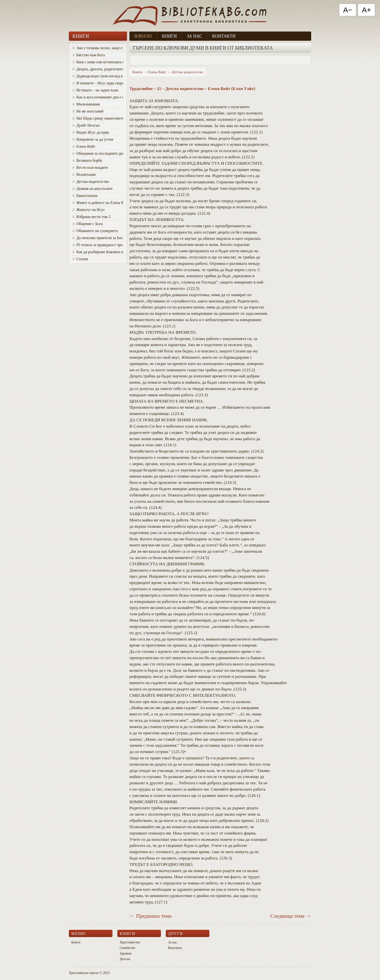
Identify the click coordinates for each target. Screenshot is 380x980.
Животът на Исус (89, 210)
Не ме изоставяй (88, 111)
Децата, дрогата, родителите (98, 69)
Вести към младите (90, 167)
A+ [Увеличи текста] (366, 10)
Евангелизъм (85, 196)
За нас (195, 36)
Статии (80, 259)
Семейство (127, 948)
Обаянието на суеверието (95, 231)
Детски (125, 959)
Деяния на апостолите (92, 189)
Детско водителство (91, 182)
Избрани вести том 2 (91, 217)
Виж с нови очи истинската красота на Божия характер (98, 62)
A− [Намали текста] (348, 10)
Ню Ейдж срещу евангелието (98, 118)
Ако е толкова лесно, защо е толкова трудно (98, 48)
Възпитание (84, 174)
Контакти (224, 36)
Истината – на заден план (95, 90)
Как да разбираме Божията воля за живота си (98, 252)
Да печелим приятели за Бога (98, 238)
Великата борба (87, 160)
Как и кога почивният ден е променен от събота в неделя (98, 97)
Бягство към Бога (89, 55)
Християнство (130, 942)
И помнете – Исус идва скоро (98, 83)
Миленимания (86, 104)
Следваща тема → (291, 916)
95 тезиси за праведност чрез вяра (98, 245)
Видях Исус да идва (91, 132)
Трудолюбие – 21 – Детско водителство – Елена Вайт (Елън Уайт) (192, 89)
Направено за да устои (93, 139)
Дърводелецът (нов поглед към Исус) (98, 76)
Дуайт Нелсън (86, 125)
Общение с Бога (87, 224)
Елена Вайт (84, 146)
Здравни (126, 953)
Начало (143, 36)
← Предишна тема (150, 916)
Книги (169, 36)
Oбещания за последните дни (98, 153)
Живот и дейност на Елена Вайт (98, 203)
